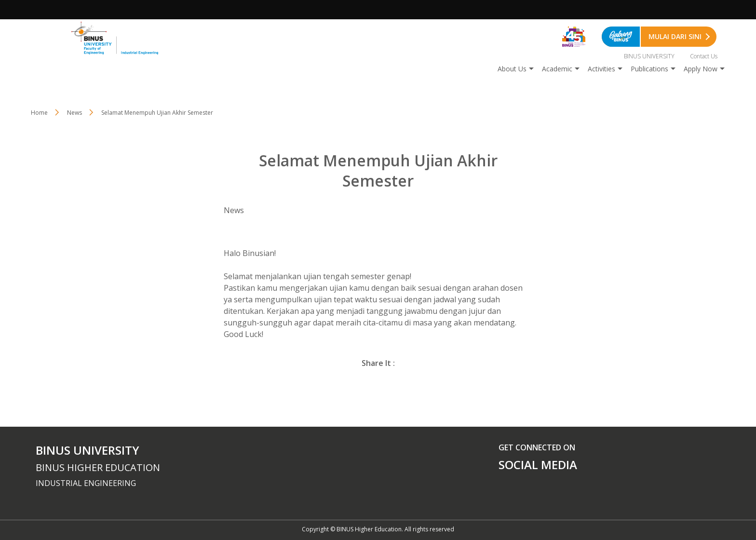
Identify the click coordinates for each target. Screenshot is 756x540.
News (74, 113)
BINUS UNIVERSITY (649, 56)
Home (39, 113)
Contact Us (704, 56)
